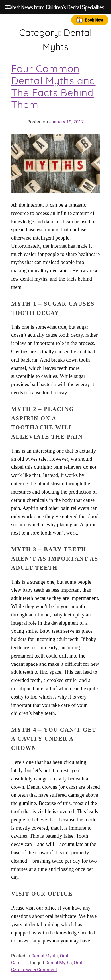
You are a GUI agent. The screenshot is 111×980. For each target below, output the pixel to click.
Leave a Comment (39, 970)
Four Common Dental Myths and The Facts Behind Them (53, 86)
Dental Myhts (45, 956)
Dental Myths (58, 963)
